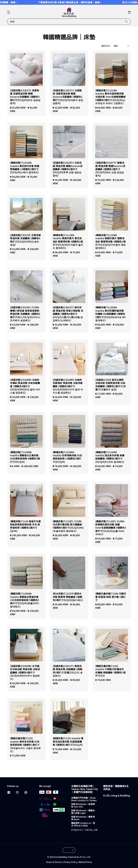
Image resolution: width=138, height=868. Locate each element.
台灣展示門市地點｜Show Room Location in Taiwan (84, 799)
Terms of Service (54, 862)
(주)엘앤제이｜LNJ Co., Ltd (84, 830)
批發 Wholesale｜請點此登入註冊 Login (83, 812)
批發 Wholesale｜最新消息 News (83, 818)
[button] (9, 12)
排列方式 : (106, 46)
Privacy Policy (70, 862)
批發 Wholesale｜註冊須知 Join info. (83, 805)
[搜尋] (126, 21)
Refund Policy (85, 862)
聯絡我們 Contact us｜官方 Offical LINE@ (83, 824)
